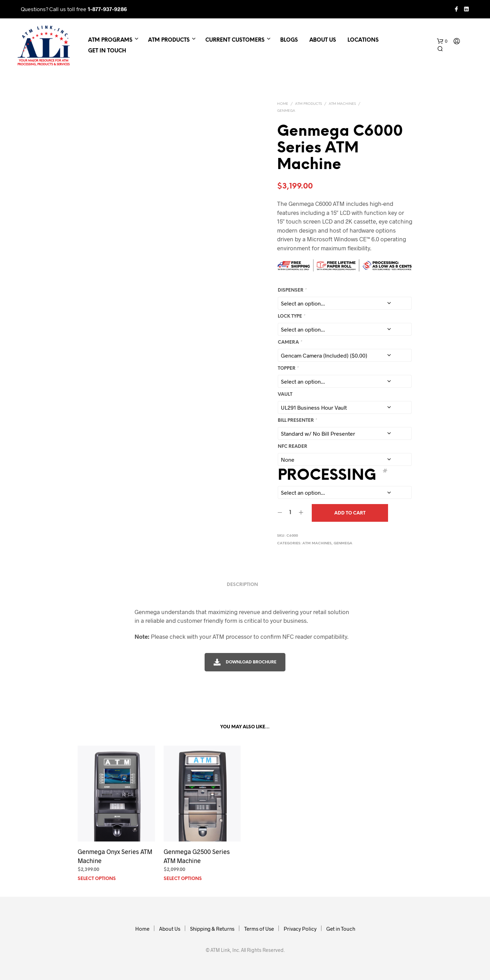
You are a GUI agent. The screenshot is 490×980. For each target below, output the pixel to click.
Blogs (289, 40)
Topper (288, 368)
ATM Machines (342, 104)
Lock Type (291, 316)
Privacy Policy (300, 929)
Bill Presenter (297, 421)
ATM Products (169, 40)
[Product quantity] (290, 513)
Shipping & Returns (212, 929)
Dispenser (292, 290)
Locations (363, 40)
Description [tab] (242, 585)
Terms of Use (259, 929)
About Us (323, 40)
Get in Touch (107, 51)
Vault (285, 395)
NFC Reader (293, 447)
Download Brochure (245, 662)
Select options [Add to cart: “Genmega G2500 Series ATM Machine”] (183, 879)
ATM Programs (110, 40)
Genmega (286, 111)
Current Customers (235, 40)
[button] (442, 41)
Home (283, 104)
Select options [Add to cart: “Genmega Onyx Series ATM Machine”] (97, 879)
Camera (290, 342)
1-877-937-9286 (107, 9)
